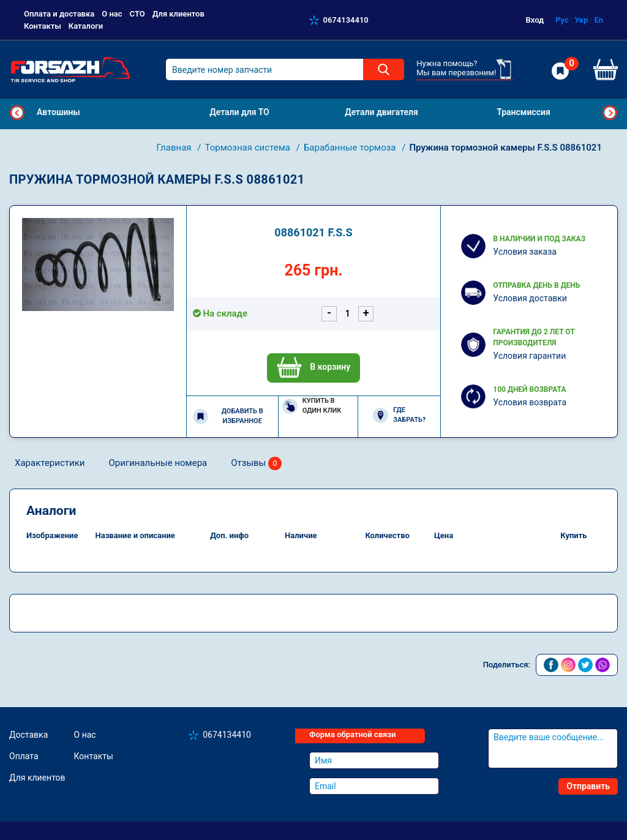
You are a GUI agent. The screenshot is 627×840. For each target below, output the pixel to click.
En (599, 20)
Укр (581, 20)
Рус (562, 20)
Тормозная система (248, 148)
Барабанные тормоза (351, 148)
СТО (137, 14)
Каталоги (86, 26)
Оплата (24, 756)
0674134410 (346, 20)
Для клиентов (178, 14)
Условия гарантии (529, 356)
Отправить (588, 786)
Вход (535, 20)
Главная (175, 148)
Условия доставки (530, 298)
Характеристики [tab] (50, 463)
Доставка (28, 735)
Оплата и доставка (59, 14)
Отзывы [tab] (256, 464)
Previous (17, 113)
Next (610, 113)
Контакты (43, 26)
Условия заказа (525, 252)
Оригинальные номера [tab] (158, 463)
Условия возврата (530, 402)
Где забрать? (399, 415)
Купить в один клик (312, 406)
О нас (112, 14)
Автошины (58, 112)
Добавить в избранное (228, 416)
